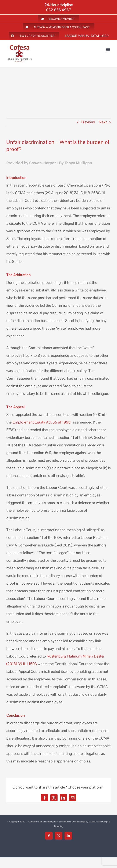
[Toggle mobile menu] (108, 49)
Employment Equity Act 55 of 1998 (42, 422)
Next (103, 122)
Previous (88, 122)
